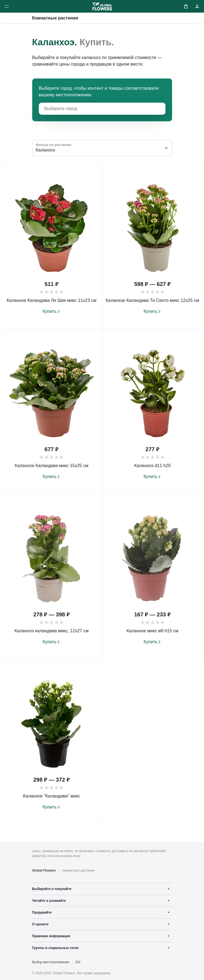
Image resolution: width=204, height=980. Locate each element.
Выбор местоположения (51, 962)
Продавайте (42, 912)
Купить (50, 311)
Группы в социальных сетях (56, 948)
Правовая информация (51, 936)
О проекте (40, 924)
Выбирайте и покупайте (52, 889)
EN (78, 962)
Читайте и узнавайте (49, 901)
